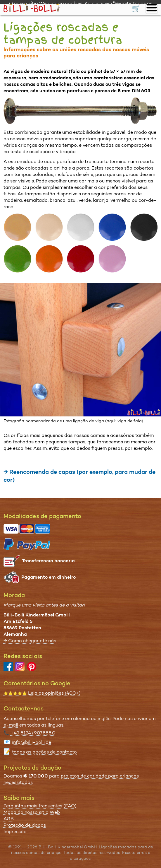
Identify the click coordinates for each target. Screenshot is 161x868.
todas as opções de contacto (44, 752)
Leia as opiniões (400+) (42, 693)
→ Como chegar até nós (30, 641)
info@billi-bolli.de (32, 742)
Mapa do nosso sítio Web (32, 812)
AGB (9, 819)
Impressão (15, 832)
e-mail (11, 725)
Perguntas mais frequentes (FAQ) (40, 806)
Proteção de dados (25, 825)
